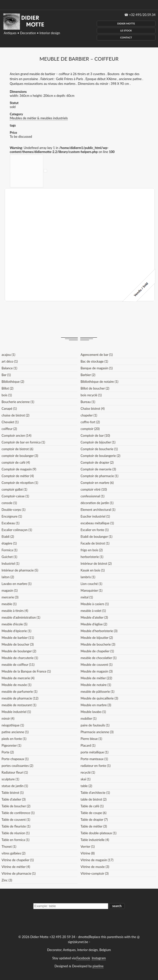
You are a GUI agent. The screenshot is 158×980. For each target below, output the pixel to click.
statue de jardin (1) (15, 786)
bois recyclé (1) (91, 395)
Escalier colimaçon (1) (17, 530)
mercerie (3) (10, 597)
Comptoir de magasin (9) (19, 469)
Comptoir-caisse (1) (15, 496)
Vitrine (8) (87, 853)
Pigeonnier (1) (11, 745)
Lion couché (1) (91, 584)
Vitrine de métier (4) (16, 867)
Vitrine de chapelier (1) (18, 860)
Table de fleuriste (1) (16, 826)
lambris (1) (88, 577)
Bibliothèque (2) (13, 382)
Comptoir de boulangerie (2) (100, 456)
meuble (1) (9, 604)
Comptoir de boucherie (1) (99, 449)
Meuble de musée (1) (16, 685)
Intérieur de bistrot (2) (96, 563)
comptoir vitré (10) (94, 489)
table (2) (86, 786)
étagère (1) (9, 543)
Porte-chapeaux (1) (15, 759)
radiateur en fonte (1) (95, 766)
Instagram (99, 958)
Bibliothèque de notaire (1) (99, 382)
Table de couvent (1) (16, 820)
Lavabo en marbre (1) (16, 584)
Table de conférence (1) (18, 813)
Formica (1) (9, 550)
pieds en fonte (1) (14, 739)
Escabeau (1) (10, 523)
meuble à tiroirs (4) (15, 611)
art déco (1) (10, 361)
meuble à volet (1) (93, 611)
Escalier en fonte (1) (94, 530)
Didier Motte (126, 23)
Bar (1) (6, 375)
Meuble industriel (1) (16, 712)
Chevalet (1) (10, 422)
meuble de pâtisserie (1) (97, 692)
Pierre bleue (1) (91, 739)
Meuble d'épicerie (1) (16, 631)
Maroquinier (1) (91, 590)
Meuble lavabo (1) (93, 712)
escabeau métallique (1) (97, 523)
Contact (126, 37)
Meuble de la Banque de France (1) (26, 671)
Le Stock (126, 30)
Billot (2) (7, 388)
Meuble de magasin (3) (96, 671)
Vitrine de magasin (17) (97, 860)
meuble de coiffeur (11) (18, 665)
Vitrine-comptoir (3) (94, 873)
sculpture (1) (10, 779)
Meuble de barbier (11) (18, 638)
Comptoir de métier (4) (18, 476)
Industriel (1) (10, 563)
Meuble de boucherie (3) (98, 644)
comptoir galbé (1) (14, 489)
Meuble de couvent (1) (96, 665)
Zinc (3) (7, 880)
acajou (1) (8, 355)
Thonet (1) (9, 846)
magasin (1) (9, 590)
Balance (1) (9, 368)
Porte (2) (8, 752)
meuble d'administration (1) (21, 617)
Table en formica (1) (15, 840)
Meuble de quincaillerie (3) (99, 698)
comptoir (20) (90, 429)
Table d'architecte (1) (95, 793)
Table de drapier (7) (94, 820)
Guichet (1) (9, 557)
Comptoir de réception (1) (20, 483)
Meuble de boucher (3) (18, 644)
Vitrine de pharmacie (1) (18, 873)
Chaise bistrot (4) (92, 409)
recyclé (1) (88, 772)
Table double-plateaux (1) (98, 833)
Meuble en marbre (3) (96, 705)
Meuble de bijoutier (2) (97, 638)
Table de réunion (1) (15, 833)
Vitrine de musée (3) (95, 867)
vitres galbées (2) (13, 853)
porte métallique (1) (94, 752)
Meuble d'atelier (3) (94, 617)
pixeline (98, 966)
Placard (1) (88, 745)
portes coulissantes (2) (17, 766)
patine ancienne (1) (15, 732)
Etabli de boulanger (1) (96, 537)
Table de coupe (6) (93, 813)
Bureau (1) (88, 402)
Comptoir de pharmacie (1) (99, 476)
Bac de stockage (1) (94, 361)
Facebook (83, 958)
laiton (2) (8, 577)
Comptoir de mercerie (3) (98, 469)
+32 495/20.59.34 (142, 15)
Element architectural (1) (98, 510)
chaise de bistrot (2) (15, 415)
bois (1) (7, 395)
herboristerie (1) (92, 557)
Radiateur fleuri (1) (15, 772)
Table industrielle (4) (95, 840)
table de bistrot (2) (93, 799)
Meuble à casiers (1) (95, 604)
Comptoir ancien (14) (16, 435)
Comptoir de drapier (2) (97, 462)
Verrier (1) (87, 846)
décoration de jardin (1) (97, 503)
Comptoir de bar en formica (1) (23, 442)
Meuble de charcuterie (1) (20, 658)
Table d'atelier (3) (13, 799)
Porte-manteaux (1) (94, 759)
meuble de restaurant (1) (19, 705)
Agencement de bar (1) (97, 355)
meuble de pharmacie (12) (20, 698)
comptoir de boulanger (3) (20, 456)
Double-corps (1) (13, 510)
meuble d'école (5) (14, 624)
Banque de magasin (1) (96, 368)
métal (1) (87, 597)
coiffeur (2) (9, 429)
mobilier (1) (88, 718)
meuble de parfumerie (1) (19, 692)
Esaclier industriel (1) (95, 516)
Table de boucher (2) (16, 806)
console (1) (9, 503)
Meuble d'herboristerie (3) (99, 631)
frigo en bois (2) (91, 550)
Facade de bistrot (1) (95, 543)
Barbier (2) (88, 375)
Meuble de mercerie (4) (18, 678)
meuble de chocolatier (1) (98, 658)
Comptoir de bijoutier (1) (98, 442)
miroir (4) (8, 718)
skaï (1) (85, 779)
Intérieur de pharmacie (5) (20, 570)
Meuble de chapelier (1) (97, 651)
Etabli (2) (8, 537)
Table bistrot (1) (12, 793)
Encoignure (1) (12, 516)
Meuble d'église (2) (94, 624)
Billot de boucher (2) (95, 388)
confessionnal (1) (92, 496)
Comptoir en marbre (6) (97, 483)
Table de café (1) (92, 806)
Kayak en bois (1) (93, 570)
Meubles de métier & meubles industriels (39, 118)
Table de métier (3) (94, 826)
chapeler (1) (89, 415)
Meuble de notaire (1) (96, 685)
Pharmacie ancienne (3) (97, 732)
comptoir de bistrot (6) (17, 449)
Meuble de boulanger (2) (19, 651)
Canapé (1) (9, 409)
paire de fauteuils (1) (95, 725)
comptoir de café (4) (16, 462)
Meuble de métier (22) (96, 678)
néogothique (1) (13, 725)
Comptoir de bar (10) (95, 435)
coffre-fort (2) (90, 422)
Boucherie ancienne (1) (18, 402)
